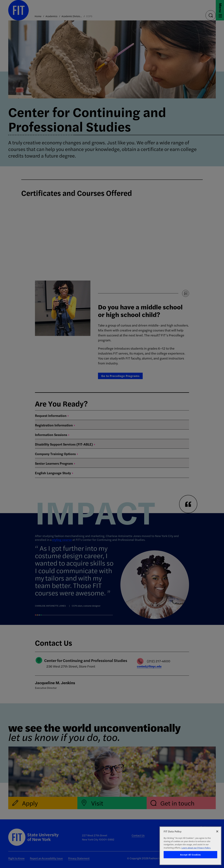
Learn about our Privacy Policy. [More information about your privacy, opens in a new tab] (196, 848)
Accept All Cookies (190, 855)
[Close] (217, 831)
